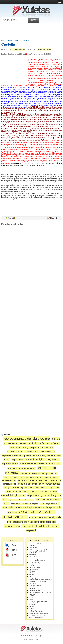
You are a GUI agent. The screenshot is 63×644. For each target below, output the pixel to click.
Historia (32, 566)
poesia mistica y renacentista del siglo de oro (37, 474)
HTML (11, 550)
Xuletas (24, 636)
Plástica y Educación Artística (39, 614)
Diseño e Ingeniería (36, 612)
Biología (32, 571)
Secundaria (33, 547)
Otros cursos (34, 556)
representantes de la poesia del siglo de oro (40, 488)
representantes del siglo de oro (27, 439)
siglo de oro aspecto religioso (29, 459)
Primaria (32, 546)
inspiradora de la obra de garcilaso (21, 500)
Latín (31, 598)
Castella (8, 44)
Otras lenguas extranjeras (38, 601)
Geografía (33, 578)
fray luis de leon (49, 142)
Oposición (33, 555)
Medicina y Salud (35, 590)
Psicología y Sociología (37, 615)
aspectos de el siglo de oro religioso (24, 504)
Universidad (33, 553)
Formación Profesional (37, 551)
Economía (33, 583)
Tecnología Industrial (36, 603)
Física (31, 573)
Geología (33, 605)
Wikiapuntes (30, 639)
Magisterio (33, 589)
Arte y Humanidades (36, 617)
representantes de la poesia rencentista (37, 463)
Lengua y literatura (24, 40)
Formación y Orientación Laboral (40, 592)
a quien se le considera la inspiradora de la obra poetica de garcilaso (31, 508)
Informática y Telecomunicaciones (41, 580)
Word (11, 545)
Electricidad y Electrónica (38, 582)
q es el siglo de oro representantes (33, 480)
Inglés (31, 576)
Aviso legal (38, 636)
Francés (32, 594)
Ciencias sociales (35, 585)
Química (32, 575)
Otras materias (34, 562)
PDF (11, 555)
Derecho (32, 587)
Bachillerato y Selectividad (38, 549)
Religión (32, 608)
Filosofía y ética (35, 567)
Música (32, 606)
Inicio (3, 40)
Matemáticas (34, 569)
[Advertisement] (32, 31)
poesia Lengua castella (48, 504)
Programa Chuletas (17, 49)
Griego (32, 599)
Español (32, 596)
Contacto (30, 636)
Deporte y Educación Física (39, 610)
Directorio (11, 40)
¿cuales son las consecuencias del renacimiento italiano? (27, 492)
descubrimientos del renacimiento (40, 452)
